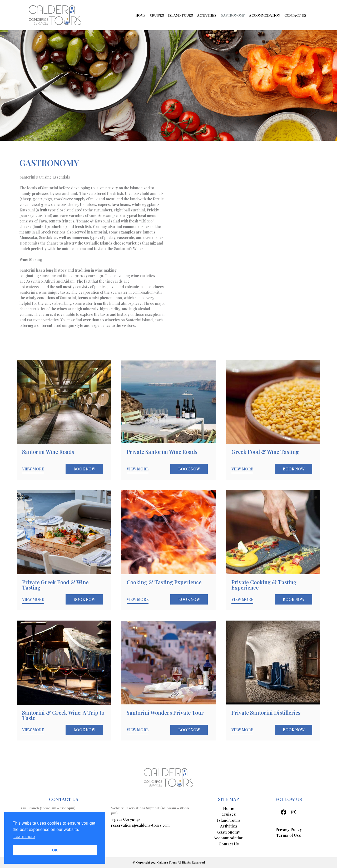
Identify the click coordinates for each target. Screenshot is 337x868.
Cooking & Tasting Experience (164, 582)
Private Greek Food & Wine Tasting (55, 585)
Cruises (229, 814)
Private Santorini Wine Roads (162, 452)
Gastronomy (229, 832)
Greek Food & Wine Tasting (265, 452)
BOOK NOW (84, 469)
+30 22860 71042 (125, 820)
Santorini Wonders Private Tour (165, 712)
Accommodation (229, 838)
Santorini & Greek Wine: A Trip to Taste (63, 715)
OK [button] (55, 850)
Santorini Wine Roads (48, 452)
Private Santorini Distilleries (266, 712)
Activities (229, 826)
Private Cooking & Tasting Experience (264, 585)
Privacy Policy (289, 829)
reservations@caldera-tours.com (140, 825)
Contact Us (229, 844)
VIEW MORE (33, 469)
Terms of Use (289, 835)
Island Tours (229, 820)
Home (229, 808)
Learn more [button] (24, 837)
